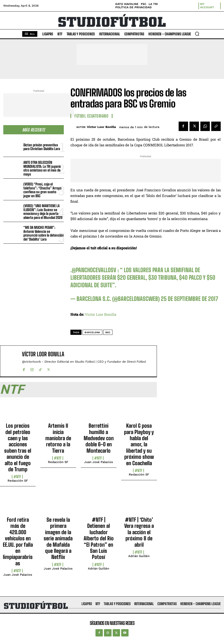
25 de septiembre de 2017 (190, 299)
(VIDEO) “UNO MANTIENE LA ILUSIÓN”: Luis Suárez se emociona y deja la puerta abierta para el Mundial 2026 (43, 212)
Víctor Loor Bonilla (101, 127)
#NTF (17, 477)
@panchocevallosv (94, 270)
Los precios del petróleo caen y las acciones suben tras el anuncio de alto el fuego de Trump (18, 447)
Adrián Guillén (99, 568)
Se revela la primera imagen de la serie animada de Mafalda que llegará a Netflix (58, 538)
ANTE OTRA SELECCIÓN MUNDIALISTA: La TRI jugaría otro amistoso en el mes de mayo (42, 168)
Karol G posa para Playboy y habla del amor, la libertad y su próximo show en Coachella (139, 444)
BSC (108, 332)
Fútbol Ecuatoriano (91, 116)
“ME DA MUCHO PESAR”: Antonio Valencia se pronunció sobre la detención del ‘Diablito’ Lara (44, 233)
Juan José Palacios (99, 462)
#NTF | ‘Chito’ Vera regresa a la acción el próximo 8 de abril (139, 532)
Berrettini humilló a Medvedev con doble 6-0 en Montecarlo (99, 438)
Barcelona (92, 332)
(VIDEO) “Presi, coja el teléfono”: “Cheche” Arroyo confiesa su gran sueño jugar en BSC (42, 190)
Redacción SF (18, 481)
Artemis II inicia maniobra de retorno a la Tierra (58, 438)
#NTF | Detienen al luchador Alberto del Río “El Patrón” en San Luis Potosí (99, 538)
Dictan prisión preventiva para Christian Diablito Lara (42, 147)
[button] (197, 34)
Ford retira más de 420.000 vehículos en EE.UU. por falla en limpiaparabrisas (18, 541)
